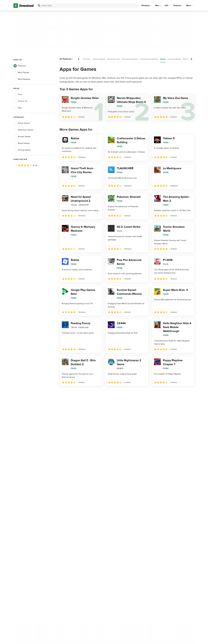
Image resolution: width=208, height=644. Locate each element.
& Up (25, 165)
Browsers (87, 59)
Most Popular (21, 73)
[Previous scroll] (79, 59)
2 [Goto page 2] (70, 392)
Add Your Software (72, 528)
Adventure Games (23, 130)
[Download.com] (23, 6)
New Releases (22, 79)
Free (18, 94)
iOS (166, 6)
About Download (71, 523)
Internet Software (174, 59)
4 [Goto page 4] (84, 392)
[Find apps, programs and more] (88, 6)
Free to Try (20, 101)
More (190, 6)
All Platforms (67, 59)
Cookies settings (122, 545)
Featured (20, 66)
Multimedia (187, 59)
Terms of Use (121, 528)
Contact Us (69, 533)
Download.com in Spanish (75, 538)
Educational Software (130, 59)
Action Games (22, 123)
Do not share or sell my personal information (125, 539)
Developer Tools (114, 59)
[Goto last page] (190, 392)
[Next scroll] (191, 59)
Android (177, 6)
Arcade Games (22, 137)
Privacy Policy (121, 523)
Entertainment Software (149, 59)
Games (163, 59)
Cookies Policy (121, 533)
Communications (99, 59)
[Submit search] (39, 6)
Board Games (22, 143)
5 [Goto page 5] (91, 392)
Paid (17, 108)
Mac (157, 6)
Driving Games (22, 150)
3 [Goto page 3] (77, 392)
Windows (146, 6)
